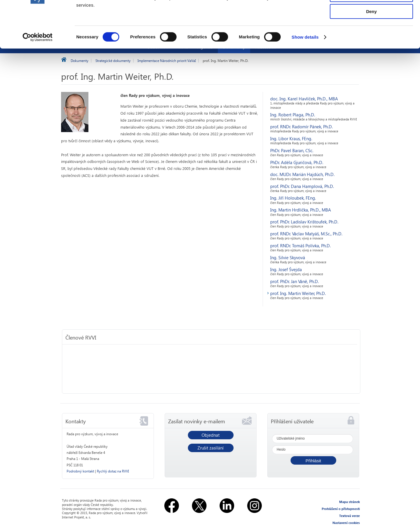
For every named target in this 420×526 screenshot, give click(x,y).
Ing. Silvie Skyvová (288, 257)
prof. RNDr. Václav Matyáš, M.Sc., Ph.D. (306, 234)
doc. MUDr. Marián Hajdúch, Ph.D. (302, 174)
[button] (313, 460)
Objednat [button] (211, 435)
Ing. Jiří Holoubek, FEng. (293, 198)
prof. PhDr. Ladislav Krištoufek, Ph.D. (304, 222)
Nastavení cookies (346, 523)
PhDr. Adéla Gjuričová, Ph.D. (297, 162)
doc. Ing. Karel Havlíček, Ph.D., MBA (304, 99)
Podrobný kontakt (80, 471)
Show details (305, 74)
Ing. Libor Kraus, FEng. (291, 138)
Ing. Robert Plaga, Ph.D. (293, 115)
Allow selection (371, 32)
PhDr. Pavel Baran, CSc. (292, 150)
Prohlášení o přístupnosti (341, 509)
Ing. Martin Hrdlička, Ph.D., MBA (301, 210)
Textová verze (349, 516)
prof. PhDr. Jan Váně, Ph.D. (294, 281)
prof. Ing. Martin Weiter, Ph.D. (298, 293)
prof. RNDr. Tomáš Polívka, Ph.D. (300, 246)
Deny (372, 48)
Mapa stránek (349, 502)
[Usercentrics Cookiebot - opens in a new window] (38, 74)
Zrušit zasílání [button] (211, 448)
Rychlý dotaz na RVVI (113, 471)
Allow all (372, 14)
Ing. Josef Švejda (286, 269)
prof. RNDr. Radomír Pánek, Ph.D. (301, 127)
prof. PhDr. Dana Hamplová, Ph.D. (302, 186)
